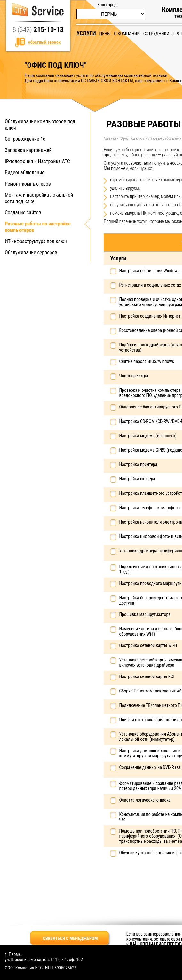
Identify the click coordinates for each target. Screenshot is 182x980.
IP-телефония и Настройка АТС (37, 161)
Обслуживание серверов (31, 253)
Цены (105, 34)
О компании (127, 34)
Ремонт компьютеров (28, 184)
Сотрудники (156, 34)
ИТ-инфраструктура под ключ (36, 241)
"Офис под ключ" (132, 138)
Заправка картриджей (28, 150)
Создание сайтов (23, 213)
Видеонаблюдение (25, 173)
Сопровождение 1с (25, 139)
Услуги (86, 33)
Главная (110, 138)
